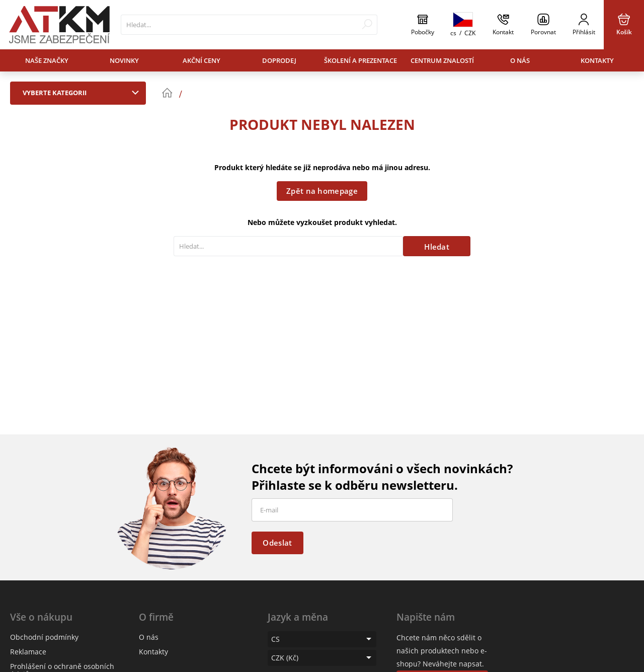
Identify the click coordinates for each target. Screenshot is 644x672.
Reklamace (28, 652)
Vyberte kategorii (83, 93)
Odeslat (277, 543)
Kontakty (597, 60)
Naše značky (47, 60)
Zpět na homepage (322, 191)
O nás (520, 60)
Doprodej (279, 60)
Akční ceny (202, 60)
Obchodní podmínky (44, 637)
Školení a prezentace (360, 60)
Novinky (124, 60)
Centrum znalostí (442, 60)
